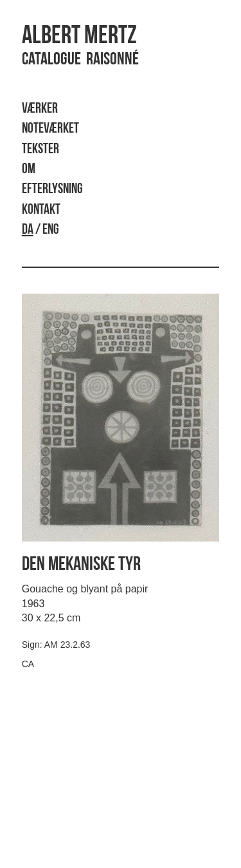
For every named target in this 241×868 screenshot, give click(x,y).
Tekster (40, 150)
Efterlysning (52, 190)
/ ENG (40, 230)
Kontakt (41, 210)
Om (29, 170)
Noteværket (50, 129)
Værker (40, 109)
